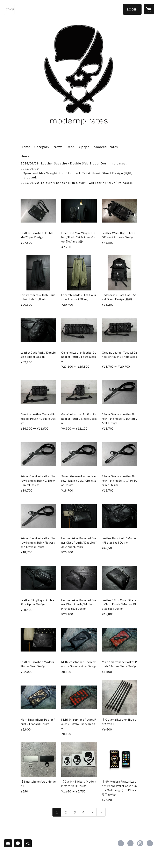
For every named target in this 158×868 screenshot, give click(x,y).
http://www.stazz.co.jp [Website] (150, 843)
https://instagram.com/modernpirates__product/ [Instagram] (140, 843)
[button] (132, 9)
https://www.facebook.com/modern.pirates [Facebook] (121, 843)
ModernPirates (106, 147)
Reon (71, 147)
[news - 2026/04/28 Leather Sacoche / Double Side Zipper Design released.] (79, 163)
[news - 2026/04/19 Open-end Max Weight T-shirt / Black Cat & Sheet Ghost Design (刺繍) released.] (79, 173)
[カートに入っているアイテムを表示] (149, 9)
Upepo (84, 147)
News (58, 147)
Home (25, 147)
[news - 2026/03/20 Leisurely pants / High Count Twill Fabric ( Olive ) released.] (79, 183)
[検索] (9, 9)
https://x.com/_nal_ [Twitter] (130, 843)
